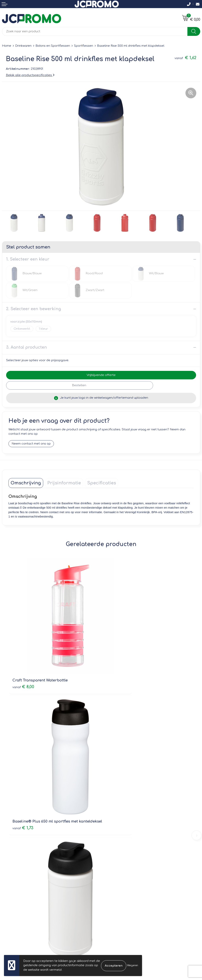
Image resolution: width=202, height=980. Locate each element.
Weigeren (133, 965)
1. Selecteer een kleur (28, 259)
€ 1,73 (116, 661)
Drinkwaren (23, 46)
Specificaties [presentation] (102, 483)
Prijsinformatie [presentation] (64, 483)
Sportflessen (84, 46)
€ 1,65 (23, 777)
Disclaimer (111, 893)
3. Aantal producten (27, 347)
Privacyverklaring (115, 887)
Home (7, 46)
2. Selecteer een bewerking (34, 309)
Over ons (110, 817)
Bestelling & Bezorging (19, 882)
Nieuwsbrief (112, 822)
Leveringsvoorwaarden (120, 876)
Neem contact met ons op (31, 444)
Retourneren (11, 887)
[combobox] (95, 31)
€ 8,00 (23, 656)
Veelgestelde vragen (118, 828)
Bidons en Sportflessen (53, 46)
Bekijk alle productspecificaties (30, 75)
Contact (8, 876)
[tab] (26, 483)
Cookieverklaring (115, 882)
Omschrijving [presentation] (26, 483)
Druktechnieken (115, 833)
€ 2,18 (116, 777)
